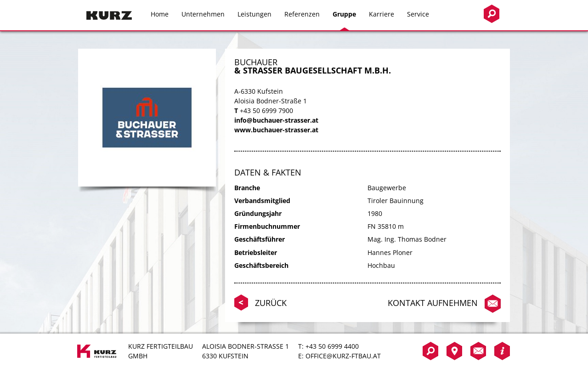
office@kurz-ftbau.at (343, 356)
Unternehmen (203, 14)
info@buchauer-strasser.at (276, 120)
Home (160, 14)
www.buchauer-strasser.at (276, 130)
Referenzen (302, 14)
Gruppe (344, 14)
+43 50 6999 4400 (332, 346)
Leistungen (254, 14)
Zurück (271, 303)
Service (418, 14)
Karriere (382, 14)
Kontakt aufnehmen (433, 303)
